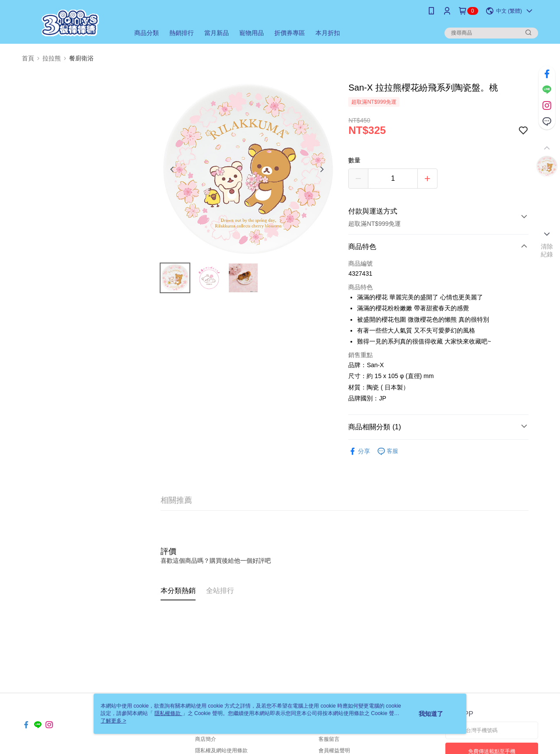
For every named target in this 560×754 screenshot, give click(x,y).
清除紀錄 (547, 250)
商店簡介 (206, 739)
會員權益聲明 (334, 750)
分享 (359, 451)
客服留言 (329, 739)
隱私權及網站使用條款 (221, 750)
